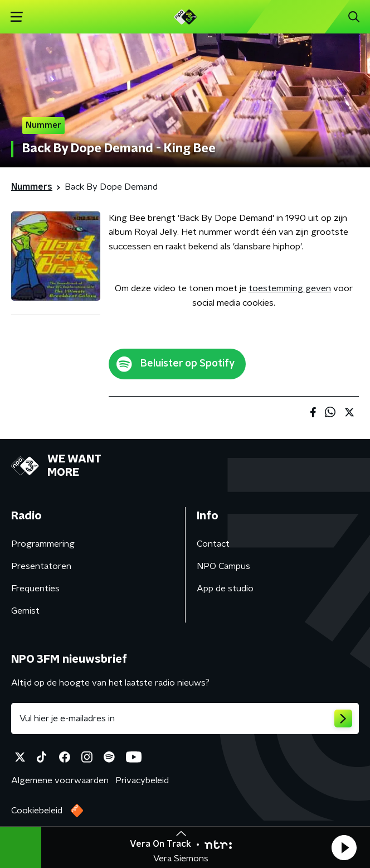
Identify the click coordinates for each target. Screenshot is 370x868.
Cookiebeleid (37, 811)
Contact (213, 544)
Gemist (25, 611)
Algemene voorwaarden (60, 780)
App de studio (225, 589)
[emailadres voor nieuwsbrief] (185, 718)
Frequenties (35, 589)
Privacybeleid (142, 780)
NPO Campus (223, 566)
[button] (344, 847)
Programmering (43, 544)
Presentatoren (41, 566)
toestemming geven (290, 288)
